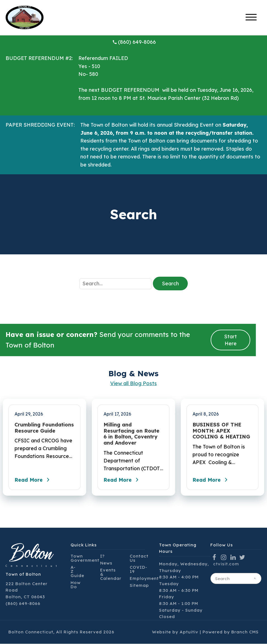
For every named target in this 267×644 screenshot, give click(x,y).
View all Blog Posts (133, 383)
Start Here (230, 340)
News (106, 564)
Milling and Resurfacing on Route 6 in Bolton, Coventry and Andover (131, 434)
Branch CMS (245, 632)
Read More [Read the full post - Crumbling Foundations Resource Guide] (33, 480)
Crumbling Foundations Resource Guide (44, 428)
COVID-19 (139, 570)
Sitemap (139, 586)
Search (170, 284)
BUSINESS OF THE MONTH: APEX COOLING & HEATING (221, 431)
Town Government (85, 559)
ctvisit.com (226, 564)
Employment (144, 579)
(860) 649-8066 (134, 42)
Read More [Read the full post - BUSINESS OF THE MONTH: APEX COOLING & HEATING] (211, 480)
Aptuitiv (189, 632)
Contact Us (139, 559)
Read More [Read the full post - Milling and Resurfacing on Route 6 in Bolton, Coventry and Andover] (122, 480)
